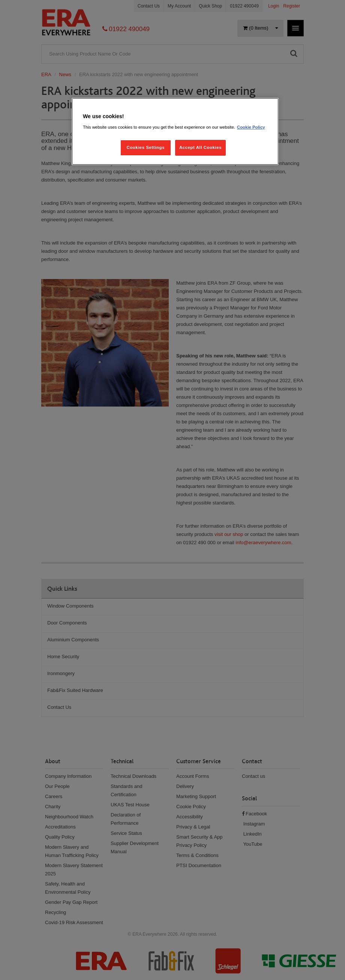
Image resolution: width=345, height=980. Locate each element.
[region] (175, 131)
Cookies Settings (145, 147)
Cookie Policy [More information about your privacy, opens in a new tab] (251, 127)
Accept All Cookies (200, 147)
